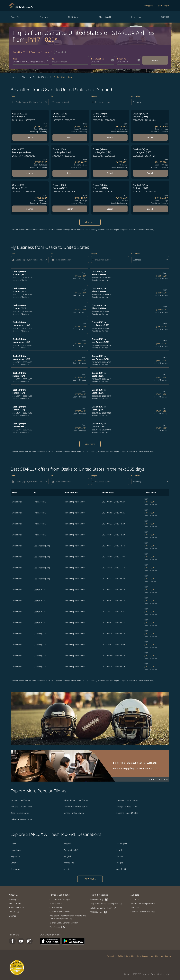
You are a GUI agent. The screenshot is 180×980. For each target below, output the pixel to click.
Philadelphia (69, 863)
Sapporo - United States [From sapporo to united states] (127, 813)
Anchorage (16, 869)
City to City (130, 956)
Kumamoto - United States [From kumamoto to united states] (76, 807)
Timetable (44, 17)
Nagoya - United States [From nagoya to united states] (127, 807)
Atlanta (67, 869)
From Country (166, 956)
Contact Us (135, 899)
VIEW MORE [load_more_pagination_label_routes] (90, 879)
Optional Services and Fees (143, 912)
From (15, 59)
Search (155, 60)
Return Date (122, 59)
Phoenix (67, 844)
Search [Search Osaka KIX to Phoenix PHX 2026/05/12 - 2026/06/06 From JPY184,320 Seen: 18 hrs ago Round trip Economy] (150, 137)
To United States (41, 77)
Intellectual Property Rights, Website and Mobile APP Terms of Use (68, 917)
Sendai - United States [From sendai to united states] (74, 813)
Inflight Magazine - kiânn (103, 908)
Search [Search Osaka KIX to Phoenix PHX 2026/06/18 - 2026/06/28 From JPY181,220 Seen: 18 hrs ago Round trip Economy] (70, 137)
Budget (94, 96)
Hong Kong (16, 850)
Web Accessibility (57, 927)
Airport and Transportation (143, 903)
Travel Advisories (17, 907)
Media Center (15, 903)
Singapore (15, 856)
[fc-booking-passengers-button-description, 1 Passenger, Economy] (39, 52)
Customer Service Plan (60, 912)
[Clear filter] (46, 102)
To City (121, 956)
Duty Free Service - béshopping (106, 904)
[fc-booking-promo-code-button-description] (61, 52)
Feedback (135, 907)
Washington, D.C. (71, 850)
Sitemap (13, 916)
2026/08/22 (122, 62)
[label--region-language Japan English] (164, 6)
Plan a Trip (15, 17)
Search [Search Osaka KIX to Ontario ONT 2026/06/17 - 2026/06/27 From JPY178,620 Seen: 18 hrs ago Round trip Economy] (110, 209)
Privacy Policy (56, 903)
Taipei (13, 844)
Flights (25, 77)
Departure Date (98, 59)
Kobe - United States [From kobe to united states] (20, 813)
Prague (120, 863)
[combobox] (29, 62)
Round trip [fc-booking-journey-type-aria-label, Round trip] (18, 52)
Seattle (120, 850)
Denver (120, 856)
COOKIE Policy (56, 907)
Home (13, 77)
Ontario (14, 863)
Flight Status (74, 17)
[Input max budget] (111, 102)
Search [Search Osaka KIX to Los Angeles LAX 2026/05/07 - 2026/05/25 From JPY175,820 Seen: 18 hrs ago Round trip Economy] (30, 173)
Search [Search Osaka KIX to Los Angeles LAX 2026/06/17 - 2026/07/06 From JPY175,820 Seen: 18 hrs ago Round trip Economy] (70, 173)
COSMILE (165, 17)
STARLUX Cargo (99, 899)
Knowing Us (14, 899)
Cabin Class (136, 96)
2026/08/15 (96, 62)
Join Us (14, 912)
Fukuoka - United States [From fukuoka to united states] (21, 807)
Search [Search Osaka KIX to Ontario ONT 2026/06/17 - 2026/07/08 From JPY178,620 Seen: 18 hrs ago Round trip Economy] (70, 209)
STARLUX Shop (98, 912)
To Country (111, 956)
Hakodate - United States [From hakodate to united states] (22, 819)
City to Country (142, 956)
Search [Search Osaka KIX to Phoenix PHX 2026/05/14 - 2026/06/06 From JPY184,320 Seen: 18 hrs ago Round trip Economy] (110, 137)
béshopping (148, 6)
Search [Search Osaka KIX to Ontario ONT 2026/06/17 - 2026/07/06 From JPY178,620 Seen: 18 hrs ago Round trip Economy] (30, 209)
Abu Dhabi (121, 869)
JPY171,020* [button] (42, 39)
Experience (136, 17)
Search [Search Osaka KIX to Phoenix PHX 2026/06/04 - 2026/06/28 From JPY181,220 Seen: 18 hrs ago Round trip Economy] (30, 137)
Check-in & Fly (105, 17)
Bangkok (67, 856)
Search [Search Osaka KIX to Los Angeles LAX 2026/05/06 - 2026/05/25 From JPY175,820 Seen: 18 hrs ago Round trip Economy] (150, 173)
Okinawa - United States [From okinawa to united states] (127, 800)
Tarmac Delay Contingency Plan (64, 923)
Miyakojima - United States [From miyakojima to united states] (76, 800)
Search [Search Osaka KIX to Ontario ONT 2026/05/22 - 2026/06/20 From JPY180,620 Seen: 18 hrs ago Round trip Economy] (150, 209)
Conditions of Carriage (60, 899)
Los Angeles (122, 844)
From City (154, 956)
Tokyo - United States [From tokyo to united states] (20, 800)
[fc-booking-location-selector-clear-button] (48, 60)
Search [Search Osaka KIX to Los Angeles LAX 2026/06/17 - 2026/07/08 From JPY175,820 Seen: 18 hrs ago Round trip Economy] (110, 173)
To (53, 59)
